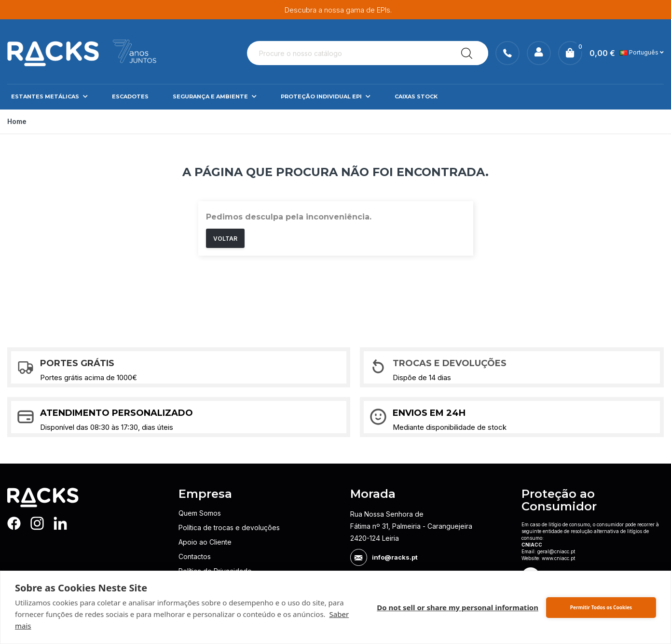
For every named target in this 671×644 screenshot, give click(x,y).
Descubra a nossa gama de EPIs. (338, 10)
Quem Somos (200, 513)
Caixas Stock (416, 96)
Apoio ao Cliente (205, 542)
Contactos (195, 556)
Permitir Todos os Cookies (601, 607)
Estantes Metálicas (49, 97)
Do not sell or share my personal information (458, 607)
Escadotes (130, 96)
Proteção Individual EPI (326, 97)
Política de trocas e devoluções (229, 528)
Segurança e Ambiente (215, 97)
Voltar (225, 239)
